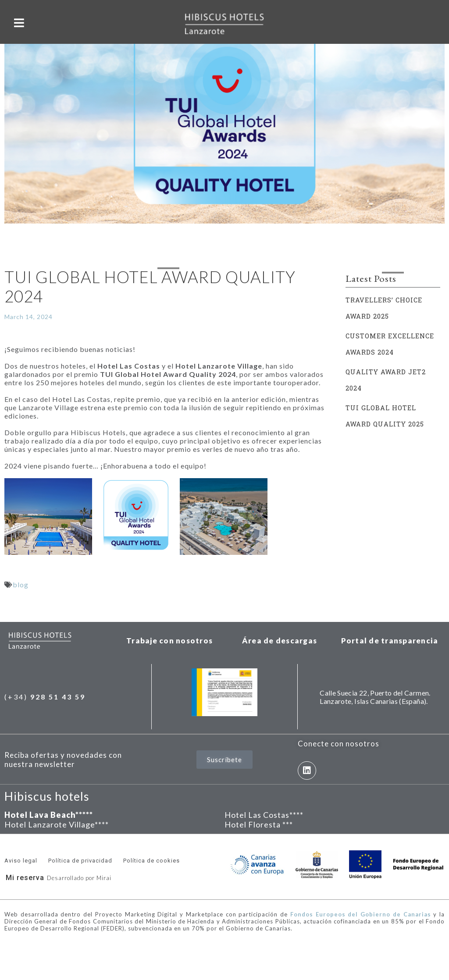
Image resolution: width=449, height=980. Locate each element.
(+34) (45, 697)
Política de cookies (151, 861)
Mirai (104, 878)
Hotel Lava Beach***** (49, 815)
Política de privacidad (80, 861)
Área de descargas (280, 641)
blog (21, 584)
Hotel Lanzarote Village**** (57, 824)
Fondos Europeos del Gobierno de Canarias (361, 914)
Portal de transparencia (390, 641)
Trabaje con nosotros (169, 641)
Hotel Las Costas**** (264, 815)
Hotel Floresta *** (259, 824)
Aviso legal (21, 861)
